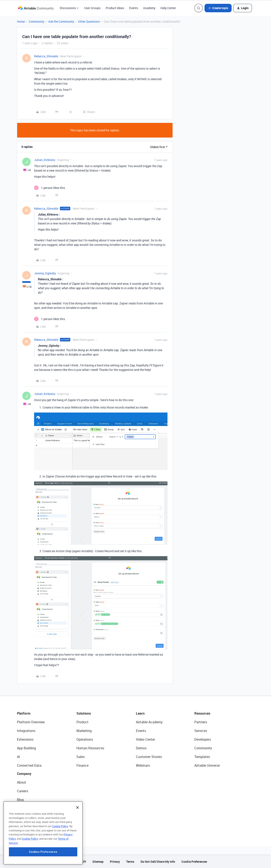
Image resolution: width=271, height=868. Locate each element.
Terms (130, 862)
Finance (82, 765)
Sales (81, 757)
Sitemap (98, 862)
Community (37, 21)
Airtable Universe (207, 765)
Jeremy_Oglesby (45, 273)
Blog (20, 800)
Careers (23, 791)
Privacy (115, 862)
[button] (218, 8)
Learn (140, 713)
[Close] (77, 828)
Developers (203, 739)
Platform (24, 713)
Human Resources (90, 748)
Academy (149, 8)
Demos (141, 748)
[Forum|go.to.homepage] (36, 8)
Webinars (143, 765)
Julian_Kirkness (45, 160)
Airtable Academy (149, 722)
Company (24, 774)
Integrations (26, 731)
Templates (202, 757)
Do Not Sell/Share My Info (158, 862)
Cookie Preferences (194, 862)
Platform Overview (31, 722)
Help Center (168, 8)
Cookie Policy (60, 847)
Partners (201, 722)
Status (22, 808)
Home (21, 21)
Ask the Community (61, 21)
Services (201, 731)
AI (19, 757)
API (84, 862)
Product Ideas (115, 8)
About (21, 782)
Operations (85, 739)
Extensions (25, 739)
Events (134, 8)
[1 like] (50, 188)
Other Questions (89, 21)
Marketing (84, 731)
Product (82, 722)
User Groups (92, 8)
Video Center (145, 739)
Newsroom (25, 817)
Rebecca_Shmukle (46, 56)
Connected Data (29, 765)
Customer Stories (149, 757)
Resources (202, 713)
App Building (26, 748)
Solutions (84, 713)
